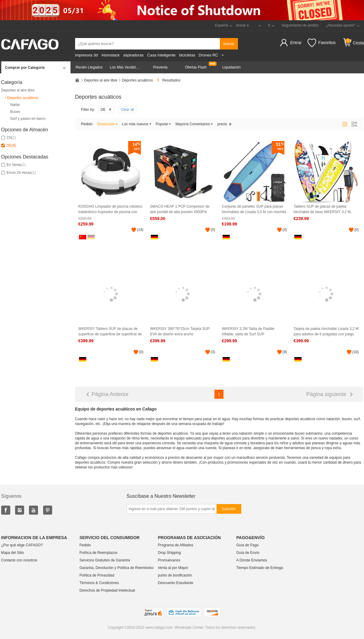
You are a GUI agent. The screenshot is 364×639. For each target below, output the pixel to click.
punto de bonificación (175, 575)
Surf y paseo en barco (28, 119)
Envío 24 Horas (19, 173)
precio (225, 124)
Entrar (296, 43)
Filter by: (88, 110)
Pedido (85, 545)
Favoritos (322, 43)
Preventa (160, 67)
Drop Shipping (169, 553)
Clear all (128, 110)
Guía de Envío (248, 553)
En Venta (13, 165)
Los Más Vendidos (125, 67)
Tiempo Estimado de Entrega (260, 568)
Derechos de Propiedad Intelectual (107, 590)
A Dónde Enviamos (252, 560)
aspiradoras (133, 55)
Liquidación (231, 67)
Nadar (15, 105)
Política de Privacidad (97, 575)
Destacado (108, 124)
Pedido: (87, 124)
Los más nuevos (137, 124)
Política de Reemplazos (99, 553)
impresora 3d (87, 55)
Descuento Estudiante (176, 583)
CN (9, 138)
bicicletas (187, 55)
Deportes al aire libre (18, 90)
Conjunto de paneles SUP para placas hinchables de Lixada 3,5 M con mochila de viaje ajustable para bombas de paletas (254, 209)
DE (9, 145)
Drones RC (208, 55)
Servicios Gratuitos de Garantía (105, 560)
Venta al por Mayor (173, 568)
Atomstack (111, 55)
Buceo (15, 112)
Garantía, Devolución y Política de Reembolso (117, 568)
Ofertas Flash (196, 67)
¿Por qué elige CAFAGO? (22, 545)
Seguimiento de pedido (300, 25)
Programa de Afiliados (176, 545)
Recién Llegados (89, 67)
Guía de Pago (248, 545)
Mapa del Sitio (13, 553)
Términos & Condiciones (99, 583)
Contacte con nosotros (19, 560)
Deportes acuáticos (21, 98)
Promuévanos (169, 560)
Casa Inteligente (161, 55)
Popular (163, 124)
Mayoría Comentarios (195, 124)
